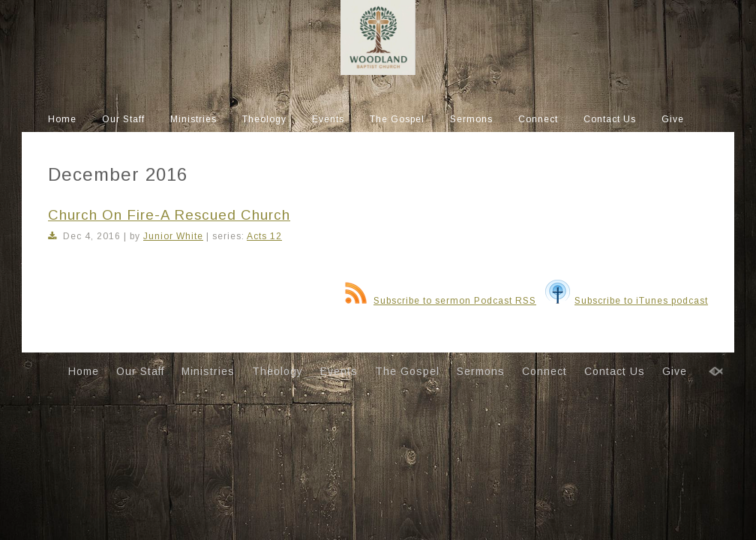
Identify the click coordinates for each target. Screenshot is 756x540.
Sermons (471, 119)
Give (673, 119)
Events (328, 119)
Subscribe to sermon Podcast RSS (441, 301)
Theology (264, 119)
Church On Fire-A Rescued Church (169, 215)
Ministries (193, 119)
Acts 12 (264, 236)
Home (62, 119)
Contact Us (610, 119)
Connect (538, 119)
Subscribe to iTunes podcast (627, 301)
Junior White (173, 236)
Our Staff (123, 119)
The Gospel (397, 119)
